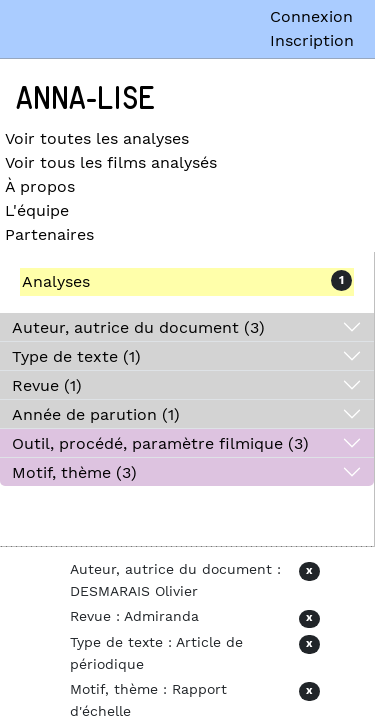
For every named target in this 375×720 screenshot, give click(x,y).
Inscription (312, 40)
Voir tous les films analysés (111, 162)
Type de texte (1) (76, 356)
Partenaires (49, 234)
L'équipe (37, 210)
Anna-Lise (85, 99)
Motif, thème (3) (74, 472)
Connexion (311, 16)
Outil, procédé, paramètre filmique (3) (160, 443)
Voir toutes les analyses (97, 138)
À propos (40, 186)
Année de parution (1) (96, 414)
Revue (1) (47, 385)
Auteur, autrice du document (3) (138, 327)
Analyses (56, 281)
